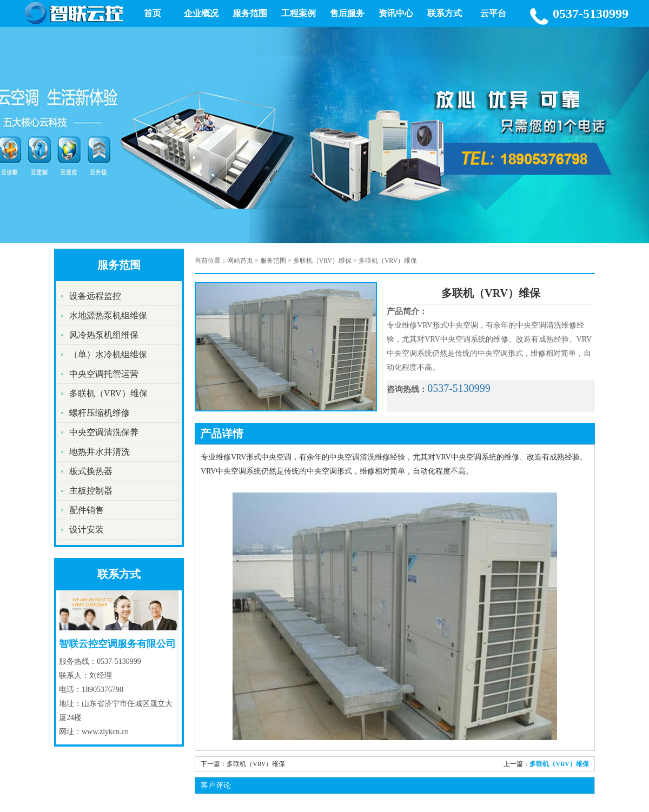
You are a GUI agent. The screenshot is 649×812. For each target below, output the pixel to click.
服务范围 (250, 13)
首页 (153, 13)
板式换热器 (91, 471)
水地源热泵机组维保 (108, 315)
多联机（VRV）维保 (108, 393)
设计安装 (87, 530)
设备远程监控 (95, 296)
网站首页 (240, 261)
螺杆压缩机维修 (100, 413)
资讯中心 (396, 13)
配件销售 (87, 510)
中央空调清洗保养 (104, 432)
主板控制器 (91, 491)
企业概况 (201, 13)
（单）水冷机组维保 (108, 354)
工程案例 (299, 13)
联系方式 (445, 13)
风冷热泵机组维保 (104, 335)
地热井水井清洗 (100, 452)
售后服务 (347, 13)
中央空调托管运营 (104, 374)
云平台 (493, 13)
